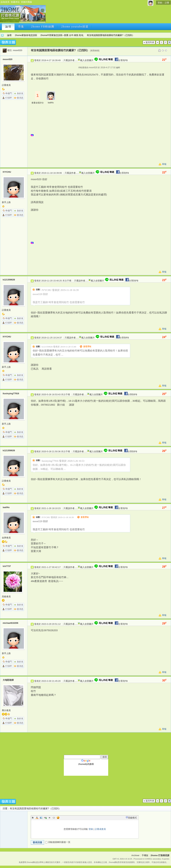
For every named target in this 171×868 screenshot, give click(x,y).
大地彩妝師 (8, 680)
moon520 (18, 50)
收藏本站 (15, 2)
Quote (50, 818)
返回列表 (150, 42)
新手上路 (6, 202)
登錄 (160, 3)
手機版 (145, 855)
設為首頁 (5, 2)
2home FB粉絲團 (43, 27)
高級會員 (6, 597)
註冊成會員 (100, 829)
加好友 (20, 93)
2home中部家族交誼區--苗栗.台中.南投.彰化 (62, 35)
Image (41, 818)
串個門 (9, 93)
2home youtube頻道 (75, 27)
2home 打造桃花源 (2, 35)
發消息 (20, 98)
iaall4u (51, 103)
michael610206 (10, 623)
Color (37, 818)
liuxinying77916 (11, 393)
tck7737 (7, 566)
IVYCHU (7, 172)
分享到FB (121, 60)
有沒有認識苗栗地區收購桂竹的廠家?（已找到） (111, 35)
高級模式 (132, 818)
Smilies (58, 818)
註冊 (167, 3)
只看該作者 (69, 60)
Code (54, 818)
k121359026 (9, 280)
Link (45, 818)
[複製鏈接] (95, 51)
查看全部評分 (38, 103)
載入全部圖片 (87, 60)
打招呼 (9, 98)
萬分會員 (6, 710)
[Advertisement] (101, 136)
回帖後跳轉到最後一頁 (58, 842)
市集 (21, 27)
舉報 (164, 164)
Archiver (135, 855)
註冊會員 (6, 85)
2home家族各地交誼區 (26, 35)
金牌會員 (6, 538)
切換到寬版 (26, 2)
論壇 (8, 27)
